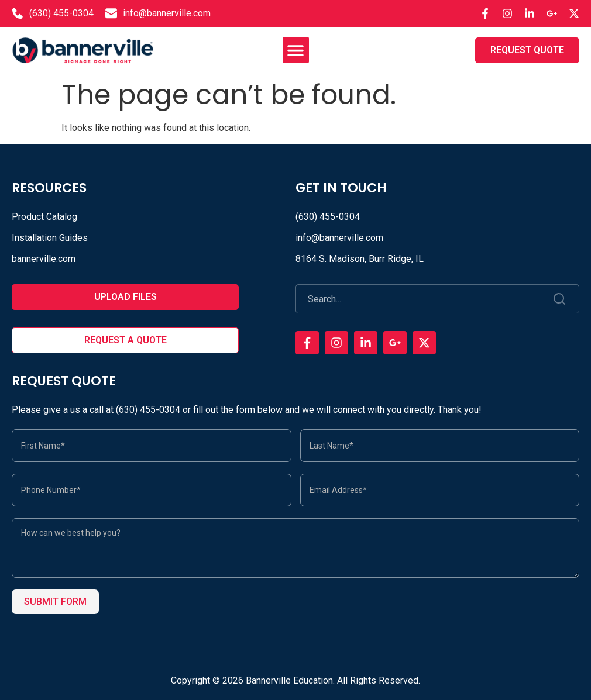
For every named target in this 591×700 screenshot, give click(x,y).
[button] (296, 50)
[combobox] (419, 299)
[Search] (560, 299)
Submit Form (55, 601)
